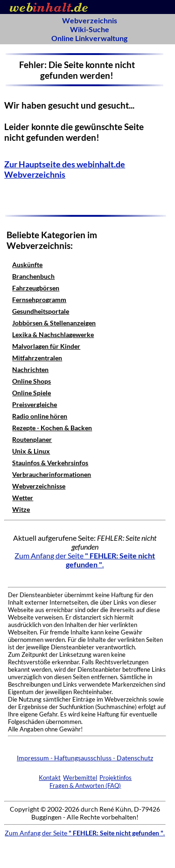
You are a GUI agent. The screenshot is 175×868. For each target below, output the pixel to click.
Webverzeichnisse (39, 486)
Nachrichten (30, 369)
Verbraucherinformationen (52, 474)
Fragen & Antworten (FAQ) (85, 785)
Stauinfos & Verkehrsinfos (50, 463)
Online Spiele (31, 393)
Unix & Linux (31, 451)
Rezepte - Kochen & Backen (52, 428)
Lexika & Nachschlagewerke (53, 334)
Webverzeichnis (90, 20)
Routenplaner (32, 439)
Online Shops (31, 381)
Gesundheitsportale (41, 311)
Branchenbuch (33, 276)
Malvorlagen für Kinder (46, 346)
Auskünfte (27, 265)
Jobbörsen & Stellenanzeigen (54, 323)
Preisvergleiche (35, 404)
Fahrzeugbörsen (36, 288)
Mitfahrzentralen (37, 358)
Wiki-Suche (90, 29)
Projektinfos (115, 778)
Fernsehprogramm (39, 300)
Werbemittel (80, 778)
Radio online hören (40, 416)
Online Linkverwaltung (89, 38)
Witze (21, 509)
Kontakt (50, 778)
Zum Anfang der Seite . (85, 560)
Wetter (23, 498)
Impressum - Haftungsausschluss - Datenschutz (85, 758)
